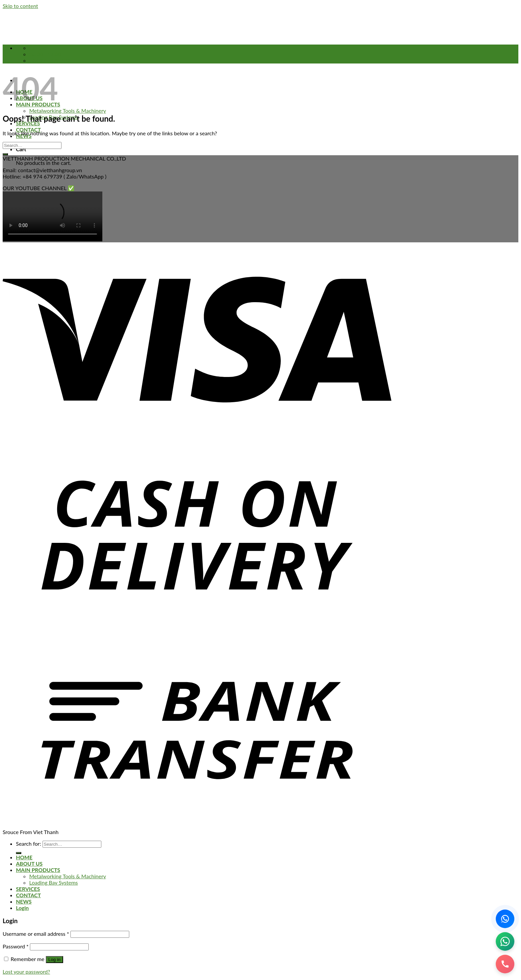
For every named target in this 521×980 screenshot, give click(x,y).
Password (16, 946)
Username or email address (36, 934)
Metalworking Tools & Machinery (68, 111)
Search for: (28, 844)
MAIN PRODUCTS (38, 870)
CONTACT (28, 129)
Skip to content (20, 6)
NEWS (24, 901)
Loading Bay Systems (53, 882)
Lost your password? (26, 972)
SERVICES (28, 889)
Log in (54, 960)
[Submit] (5, 154)
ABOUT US (29, 863)
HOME (24, 857)
